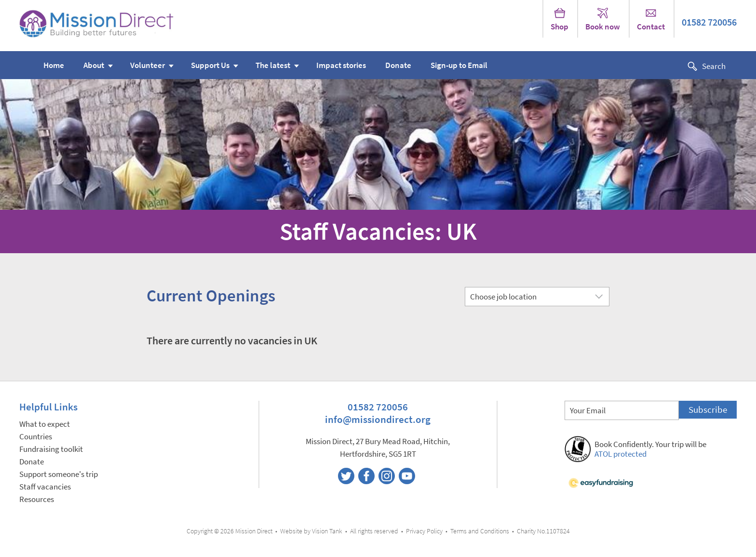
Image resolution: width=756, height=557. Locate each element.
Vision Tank (327, 531)
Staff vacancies (45, 487)
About (94, 65)
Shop (560, 20)
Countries (36, 437)
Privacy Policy (424, 531)
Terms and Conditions (480, 531)
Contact (651, 20)
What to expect (45, 424)
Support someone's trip (59, 474)
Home (54, 65)
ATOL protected (621, 454)
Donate (398, 65)
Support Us (210, 65)
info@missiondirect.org (378, 419)
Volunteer (148, 65)
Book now (603, 20)
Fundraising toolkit (51, 449)
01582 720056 (709, 22)
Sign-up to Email (459, 65)
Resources (37, 499)
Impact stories (341, 65)
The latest (273, 65)
